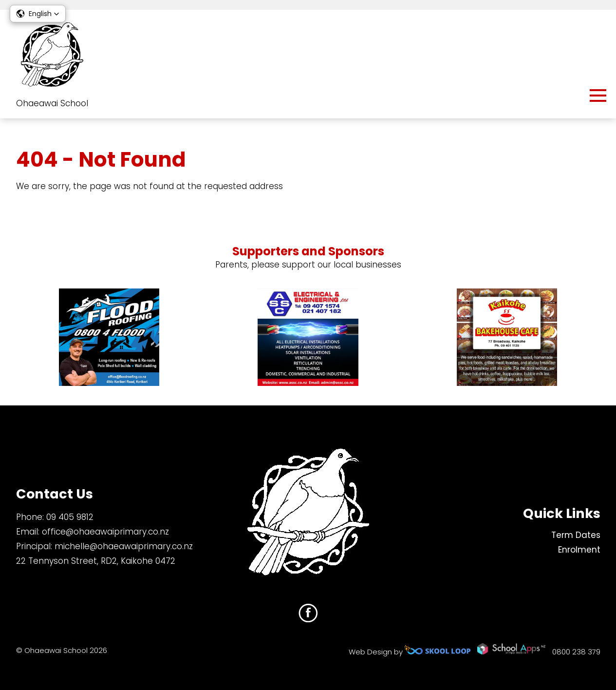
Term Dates (576, 535)
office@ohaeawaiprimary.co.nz (105, 532)
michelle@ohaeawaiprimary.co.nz (124, 546)
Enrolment (579, 550)
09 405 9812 (70, 517)
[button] (38, 14)
